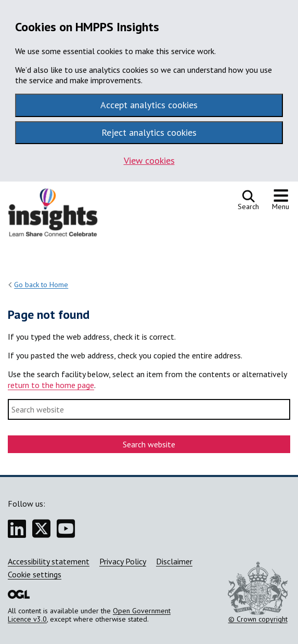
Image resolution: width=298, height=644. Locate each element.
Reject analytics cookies (149, 132)
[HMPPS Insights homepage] (60, 215)
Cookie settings (35, 574)
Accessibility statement (49, 561)
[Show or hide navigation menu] (281, 200)
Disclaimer (174, 561)
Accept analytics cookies (149, 105)
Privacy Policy (123, 561)
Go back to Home (41, 285)
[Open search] (248, 200)
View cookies (149, 160)
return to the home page (51, 385)
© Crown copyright (258, 593)
